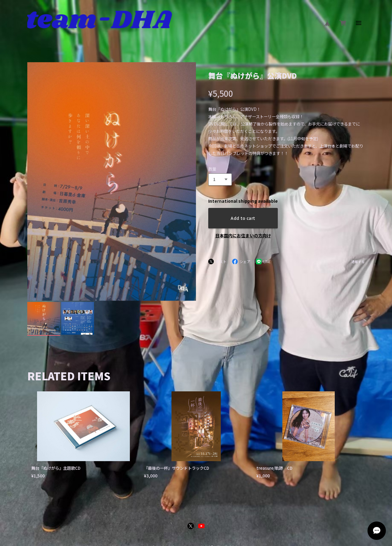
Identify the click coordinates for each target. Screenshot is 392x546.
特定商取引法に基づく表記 (221, 476)
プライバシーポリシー (168, 476)
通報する (358, 262)
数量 (212, 169)
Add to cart (243, 218)
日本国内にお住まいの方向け (243, 235)
